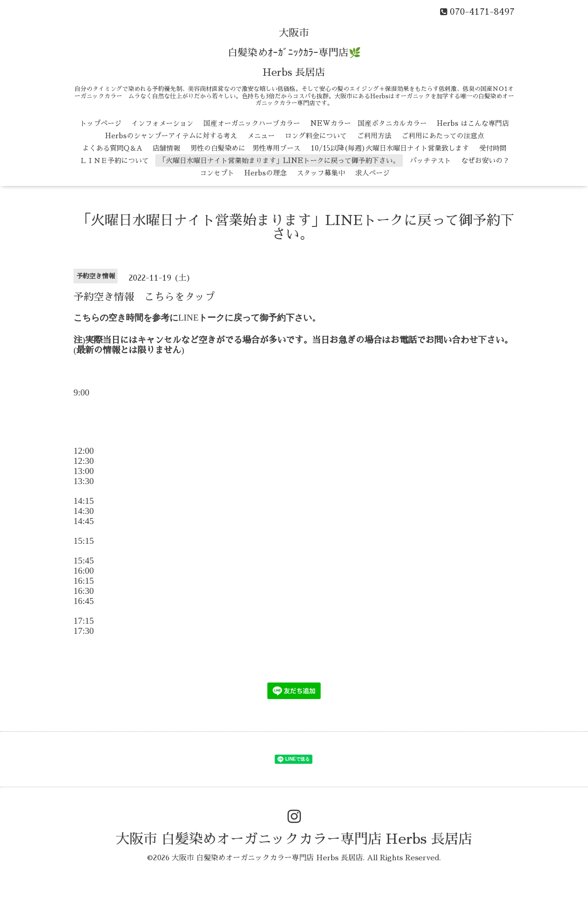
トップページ (101, 123)
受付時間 (493, 148)
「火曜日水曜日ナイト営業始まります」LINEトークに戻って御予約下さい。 (279, 161)
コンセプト (217, 173)
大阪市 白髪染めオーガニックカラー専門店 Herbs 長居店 (294, 839)
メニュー (261, 136)
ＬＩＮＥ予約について (114, 161)
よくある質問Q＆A (112, 148)
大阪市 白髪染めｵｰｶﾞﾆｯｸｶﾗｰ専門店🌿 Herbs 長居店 (294, 53)
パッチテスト (430, 161)
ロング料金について (316, 136)
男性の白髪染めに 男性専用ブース (245, 148)
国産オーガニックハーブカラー (252, 123)
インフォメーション (162, 123)
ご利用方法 (374, 136)
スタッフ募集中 (321, 173)
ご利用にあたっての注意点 (443, 136)
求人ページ (372, 173)
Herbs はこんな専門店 (473, 123)
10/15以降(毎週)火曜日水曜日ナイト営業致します (390, 148)
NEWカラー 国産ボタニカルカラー (368, 123)
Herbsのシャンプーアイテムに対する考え (171, 136)
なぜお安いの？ (485, 161)
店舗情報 (166, 148)
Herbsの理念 (266, 173)
